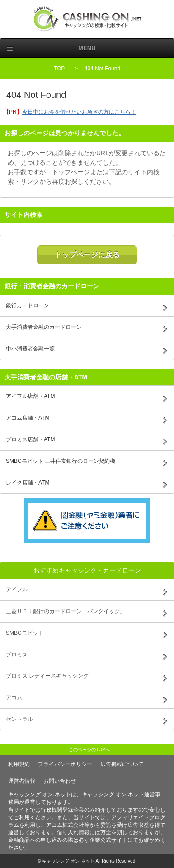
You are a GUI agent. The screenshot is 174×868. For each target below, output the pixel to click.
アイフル (17, 590)
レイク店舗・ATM (28, 483)
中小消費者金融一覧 (30, 349)
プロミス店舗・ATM (30, 439)
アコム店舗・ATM (28, 418)
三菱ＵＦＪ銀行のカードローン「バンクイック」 (66, 611)
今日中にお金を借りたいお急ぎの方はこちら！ (79, 112)
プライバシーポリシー (65, 764)
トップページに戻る (87, 255)
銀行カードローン (28, 305)
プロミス (17, 655)
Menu (87, 48)
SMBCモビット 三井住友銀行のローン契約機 (61, 461)
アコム (14, 697)
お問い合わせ (60, 781)
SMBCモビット (25, 633)
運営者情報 (22, 781)
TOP (59, 69)
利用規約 (19, 764)
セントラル (19, 719)
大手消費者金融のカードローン (44, 327)
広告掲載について (122, 764)
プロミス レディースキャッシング (47, 676)
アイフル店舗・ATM (30, 396)
